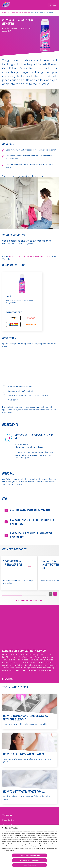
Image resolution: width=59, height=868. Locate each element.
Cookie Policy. (7, 848)
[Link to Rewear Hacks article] (7, 679)
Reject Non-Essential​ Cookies (29, 860)
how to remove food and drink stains (30, 257)
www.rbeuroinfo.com (35, 447)
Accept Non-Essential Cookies (30, 855)
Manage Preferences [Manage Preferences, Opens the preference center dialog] (29, 865)
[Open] (50, 5)
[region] (29, 846)
